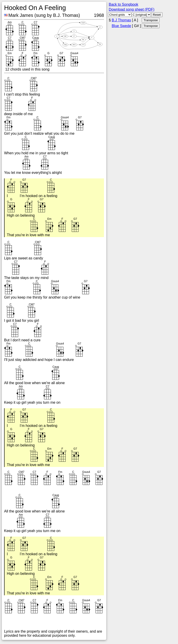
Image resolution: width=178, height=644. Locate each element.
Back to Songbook (124, 4)
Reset (157, 15)
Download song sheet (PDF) (132, 9)
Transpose (151, 20)
